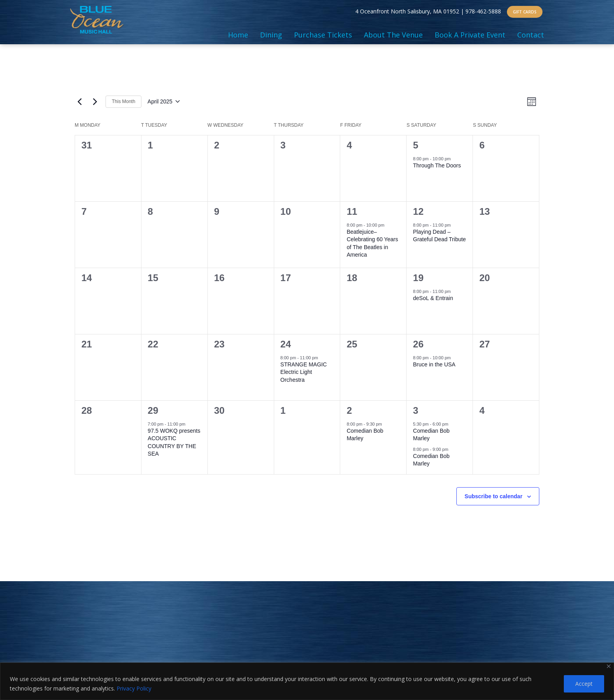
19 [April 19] (418, 278)
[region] (307, 681)
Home (238, 35)
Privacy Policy (134, 688)
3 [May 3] (415, 410)
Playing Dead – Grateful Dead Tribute (439, 236)
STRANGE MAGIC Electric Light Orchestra (304, 372)
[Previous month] (79, 101)
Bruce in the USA (434, 364)
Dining (271, 35)
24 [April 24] (286, 344)
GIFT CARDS (525, 12)
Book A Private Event (470, 35)
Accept (584, 684)
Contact (531, 35)
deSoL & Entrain (433, 298)
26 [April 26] (418, 344)
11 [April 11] (352, 211)
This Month (123, 101)
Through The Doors (437, 165)
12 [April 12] (418, 211)
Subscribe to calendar (493, 496)
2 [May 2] (349, 410)
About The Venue (393, 35)
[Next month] (95, 101)
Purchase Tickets (323, 35)
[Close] (609, 666)
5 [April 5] (415, 145)
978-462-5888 (483, 11)
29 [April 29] (153, 410)
